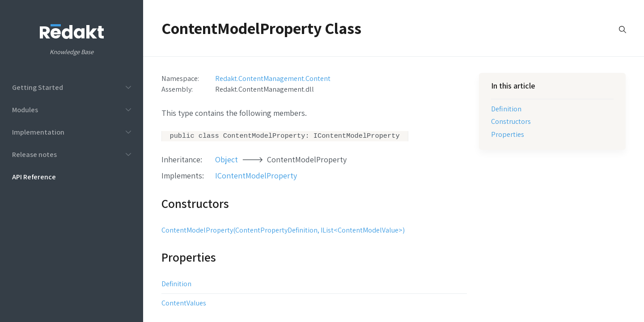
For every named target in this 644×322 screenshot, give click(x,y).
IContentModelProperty (256, 176)
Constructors (511, 121)
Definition (176, 285)
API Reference (34, 177)
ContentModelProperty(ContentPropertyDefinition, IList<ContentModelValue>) (283, 231)
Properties (508, 134)
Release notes (34, 154)
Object (227, 160)
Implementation (38, 132)
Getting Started (38, 87)
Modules (25, 110)
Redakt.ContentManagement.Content (273, 78)
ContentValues (184, 304)
